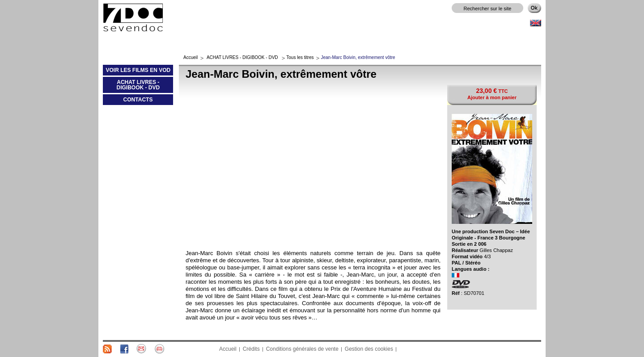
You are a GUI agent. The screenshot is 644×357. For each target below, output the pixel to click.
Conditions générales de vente (302, 349)
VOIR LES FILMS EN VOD (137, 72)
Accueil (191, 57)
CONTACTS (138, 100)
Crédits (251, 349)
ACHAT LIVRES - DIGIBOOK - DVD (131, 87)
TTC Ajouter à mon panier (492, 94)
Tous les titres (300, 57)
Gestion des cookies (369, 349)
